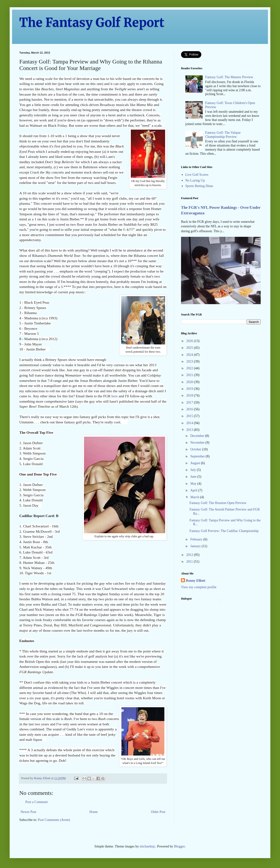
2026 (190, 341)
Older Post (158, 812)
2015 (190, 416)
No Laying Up (195, 180)
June (194, 477)
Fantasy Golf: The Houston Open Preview (218, 503)
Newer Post (28, 812)
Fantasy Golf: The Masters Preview (229, 77)
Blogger (179, 846)
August (196, 463)
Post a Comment (37, 802)
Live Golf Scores (197, 175)
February (197, 539)
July (193, 470)
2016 (190, 409)
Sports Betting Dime (199, 186)
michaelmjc (148, 846)
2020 (190, 382)
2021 (190, 375)
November (198, 443)
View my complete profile (199, 587)
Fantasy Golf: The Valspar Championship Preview (223, 135)
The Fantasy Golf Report (92, 23)
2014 (190, 423)
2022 (190, 368)
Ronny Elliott (196, 581)
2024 (190, 355)
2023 (190, 361)
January (196, 546)
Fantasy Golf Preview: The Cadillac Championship (224, 531)
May (194, 484)
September (198, 456)
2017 (190, 402)
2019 (190, 389)
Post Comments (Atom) (54, 820)
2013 (190, 430)
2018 (190, 395)
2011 (190, 562)
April (194, 490)
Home (94, 812)
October (196, 449)
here (114, 396)
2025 (190, 348)
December (198, 436)
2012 (190, 555)
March (195, 497)
